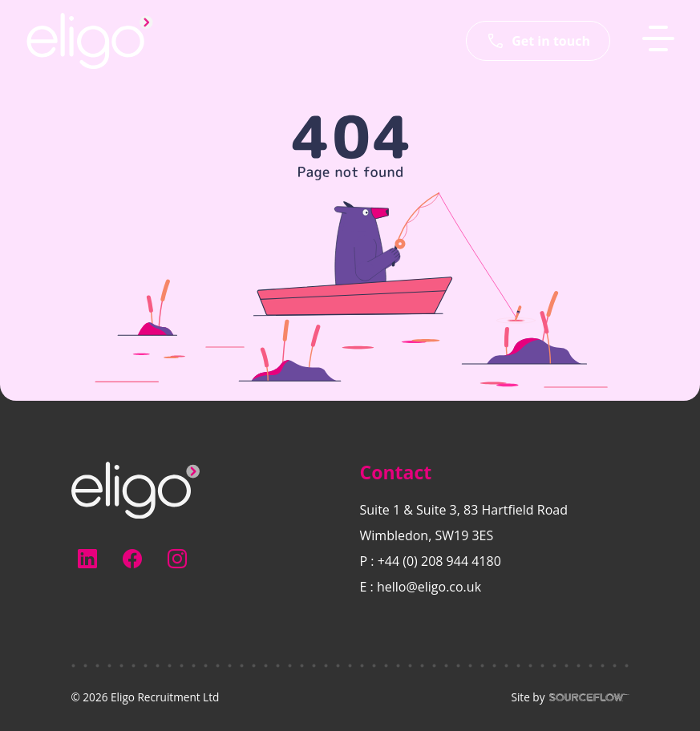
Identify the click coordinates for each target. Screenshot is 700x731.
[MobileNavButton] (658, 38)
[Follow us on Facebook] (132, 559)
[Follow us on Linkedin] (87, 559)
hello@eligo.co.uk (429, 587)
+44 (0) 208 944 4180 (439, 561)
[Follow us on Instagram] (177, 559)
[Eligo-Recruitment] (90, 41)
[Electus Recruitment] (136, 489)
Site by (570, 697)
